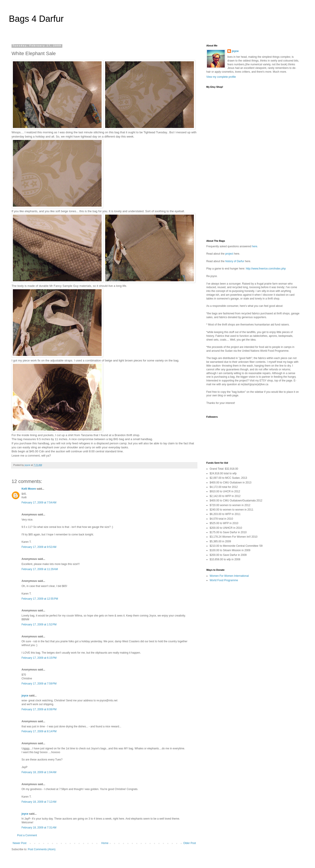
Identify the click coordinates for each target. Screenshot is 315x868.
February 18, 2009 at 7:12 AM (39, 802)
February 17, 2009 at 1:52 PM (39, 625)
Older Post (190, 843)
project (229, 254)
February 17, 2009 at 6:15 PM (39, 658)
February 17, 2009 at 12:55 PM (40, 599)
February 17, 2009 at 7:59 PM (39, 684)
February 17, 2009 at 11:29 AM (40, 569)
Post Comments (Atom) (42, 849)
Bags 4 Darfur (36, 19)
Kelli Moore (29, 489)
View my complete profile (221, 77)
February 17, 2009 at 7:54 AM (39, 503)
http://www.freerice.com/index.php (266, 269)
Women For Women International (229, 576)
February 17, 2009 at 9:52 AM (39, 547)
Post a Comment (27, 835)
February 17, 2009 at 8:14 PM (39, 731)
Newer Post (20, 843)
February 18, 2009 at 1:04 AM (39, 772)
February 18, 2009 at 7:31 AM (39, 828)
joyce (25, 696)
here (254, 246)
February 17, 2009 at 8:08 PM (39, 709)
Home (105, 843)
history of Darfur (235, 261)
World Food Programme (224, 580)
